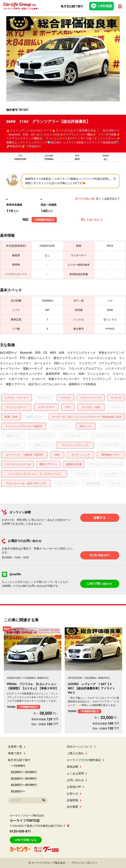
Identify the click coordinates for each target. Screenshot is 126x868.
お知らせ (74, 793)
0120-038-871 (100, 555)
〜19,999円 (18, 766)
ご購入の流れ (77, 753)
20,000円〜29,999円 (24, 772)
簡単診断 (74, 767)
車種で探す (17, 753)
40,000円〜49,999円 (24, 785)
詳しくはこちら (92, 220)
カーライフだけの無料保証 (85, 760)
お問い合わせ (77, 780)
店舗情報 (74, 800)
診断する (100, 518)
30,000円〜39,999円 (24, 779)
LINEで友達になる (26, 840)
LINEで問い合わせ (100, 584)
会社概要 (74, 807)
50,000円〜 (18, 791)
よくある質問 (77, 773)
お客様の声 (75, 787)
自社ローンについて (81, 747)
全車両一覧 (17, 747)
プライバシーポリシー (84, 863)
